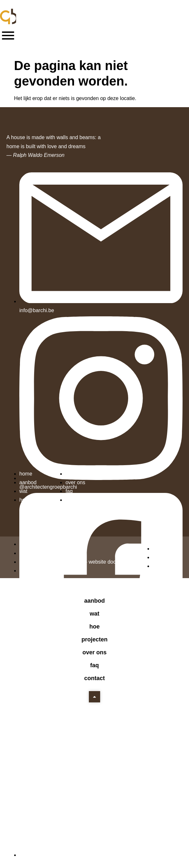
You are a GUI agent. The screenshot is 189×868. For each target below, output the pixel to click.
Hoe (94, 627)
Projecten (94, 639)
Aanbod (94, 601)
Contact (94, 678)
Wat (94, 614)
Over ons (94, 652)
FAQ (94, 665)
